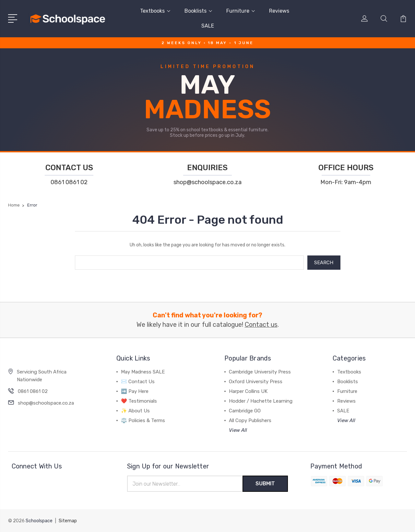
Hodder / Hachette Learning (261, 401)
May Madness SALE (143, 372)
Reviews (279, 11)
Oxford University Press (256, 382)
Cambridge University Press (260, 372)
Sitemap (68, 521)
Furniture (241, 11)
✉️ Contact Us (138, 382)
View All (238, 430)
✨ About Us (135, 411)
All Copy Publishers (250, 420)
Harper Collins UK (248, 391)
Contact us (261, 325)
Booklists (198, 11)
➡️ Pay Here (135, 391)
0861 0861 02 (69, 182)
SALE (208, 26)
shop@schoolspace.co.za (207, 182)
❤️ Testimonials (139, 401)
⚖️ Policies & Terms (143, 420)
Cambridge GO (245, 411)
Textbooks (155, 11)
